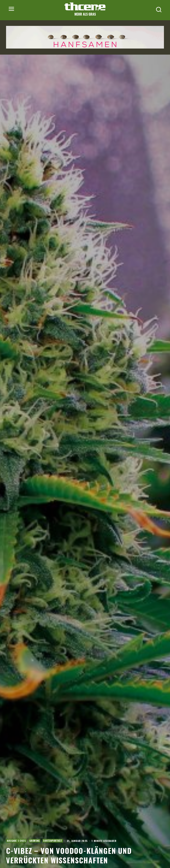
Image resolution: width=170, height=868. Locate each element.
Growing (35, 841)
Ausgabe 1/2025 (16, 841)
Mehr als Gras (85, 14)
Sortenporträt (53, 841)
